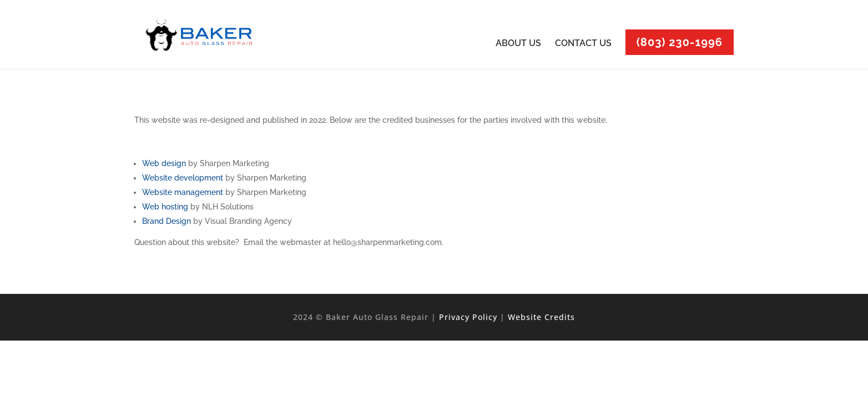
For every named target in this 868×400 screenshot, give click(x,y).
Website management (183, 192)
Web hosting (165, 207)
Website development (183, 178)
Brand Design (166, 221)
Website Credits (541, 317)
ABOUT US (518, 44)
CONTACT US (583, 44)
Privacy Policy (468, 317)
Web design (164, 163)
